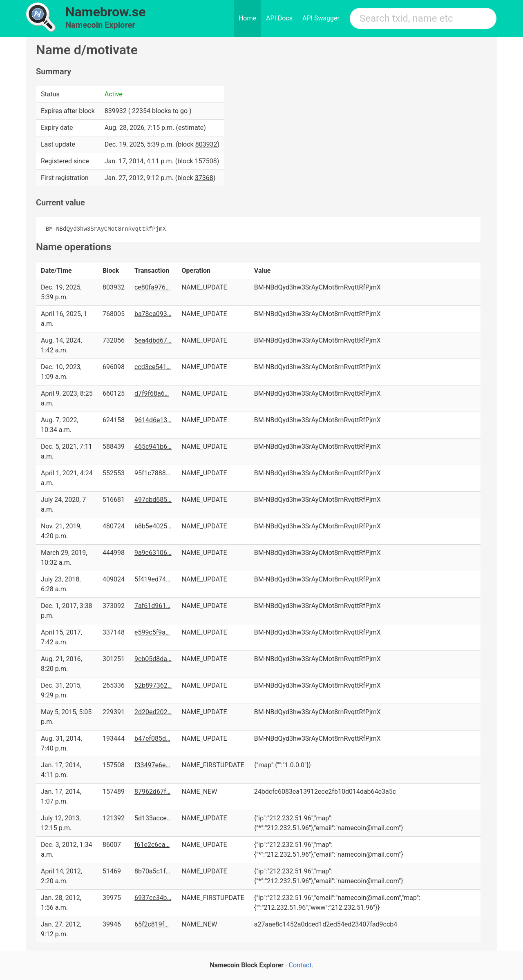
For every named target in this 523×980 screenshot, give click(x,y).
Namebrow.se (106, 12)
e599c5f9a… (152, 632)
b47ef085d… (152, 738)
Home (247, 18)
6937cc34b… (153, 898)
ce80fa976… (152, 287)
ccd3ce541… (153, 367)
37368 (204, 178)
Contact (300, 965)
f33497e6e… (152, 765)
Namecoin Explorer (100, 25)
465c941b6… (153, 447)
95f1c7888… (152, 473)
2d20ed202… (153, 712)
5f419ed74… (152, 579)
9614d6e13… (153, 420)
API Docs (279, 18)
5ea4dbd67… (153, 340)
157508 (206, 161)
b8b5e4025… (153, 526)
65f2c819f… (152, 924)
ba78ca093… (153, 314)
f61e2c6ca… (152, 845)
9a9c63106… (153, 553)
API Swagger (321, 18)
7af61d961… (152, 606)
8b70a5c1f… (152, 871)
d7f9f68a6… (152, 393)
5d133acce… (153, 818)
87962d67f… (152, 792)
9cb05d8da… (153, 659)
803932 (206, 144)
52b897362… (153, 685)
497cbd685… (153, 500)
